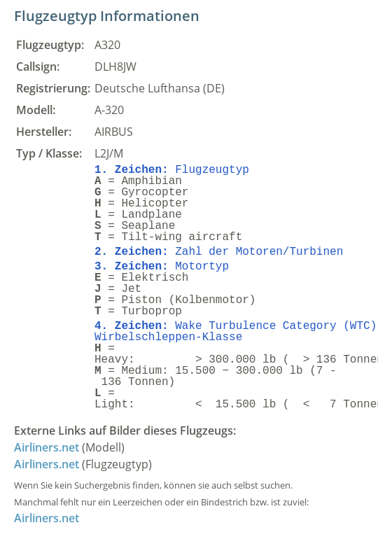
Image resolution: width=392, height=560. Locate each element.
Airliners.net (47, 447)
